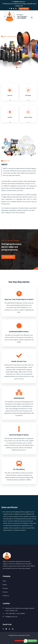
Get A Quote (24, 9)
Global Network (19, 398)
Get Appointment (8, 257)
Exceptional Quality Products (19, 332)
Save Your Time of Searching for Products (19, 299)
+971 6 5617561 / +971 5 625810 (22, 18)
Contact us (6, 596)
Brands (5, 585)
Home (4, 581)
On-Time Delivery (19, 469)
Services (5, 592)
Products (5, 588)
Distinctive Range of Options (19, 435)
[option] (19, 50)
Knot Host (22, 641)
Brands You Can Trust (19, 361)
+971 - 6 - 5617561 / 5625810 (10, 241)
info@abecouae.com (18, 2)
